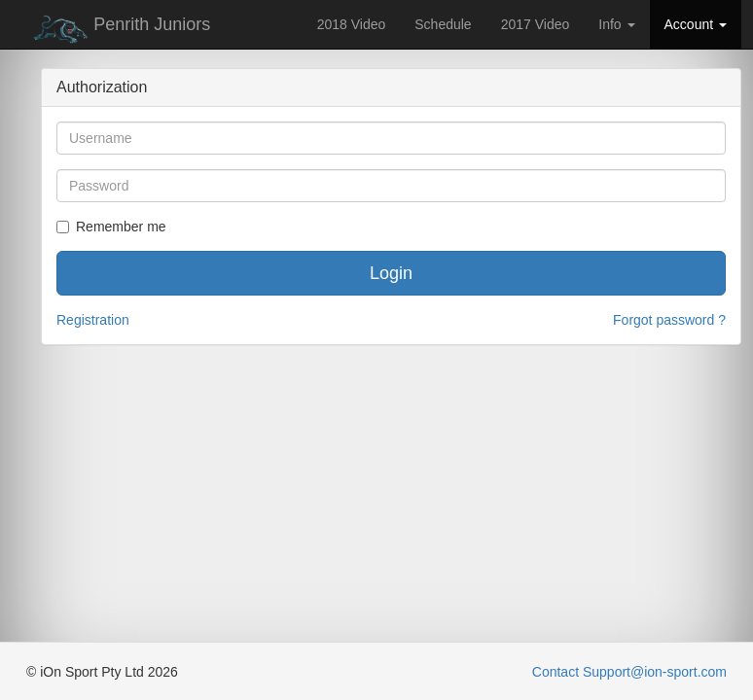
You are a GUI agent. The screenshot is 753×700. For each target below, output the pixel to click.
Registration (93, 320)
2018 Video (352, 24)
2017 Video (536, 24)
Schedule (443, 24)
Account (696, 24)
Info (616, 24)
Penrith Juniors (118, 29)
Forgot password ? (669, 320)
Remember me (111, 227)
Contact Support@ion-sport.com (629, 672)
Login (391, 273)
